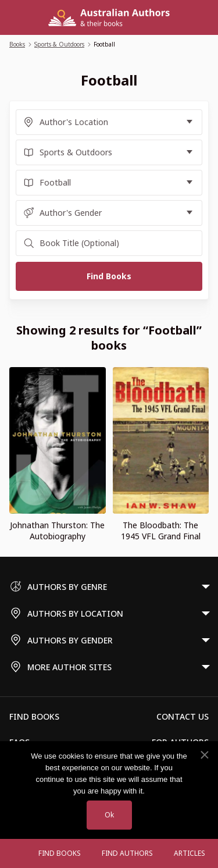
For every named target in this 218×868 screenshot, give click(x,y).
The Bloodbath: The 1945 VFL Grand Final (161, 531)
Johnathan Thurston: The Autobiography (57, 531)
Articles (190, 853)
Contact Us (183, 716)
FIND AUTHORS (127, 853)
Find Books (60, 853)
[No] (204, 755)
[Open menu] (16, 853)
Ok (109, 815)
